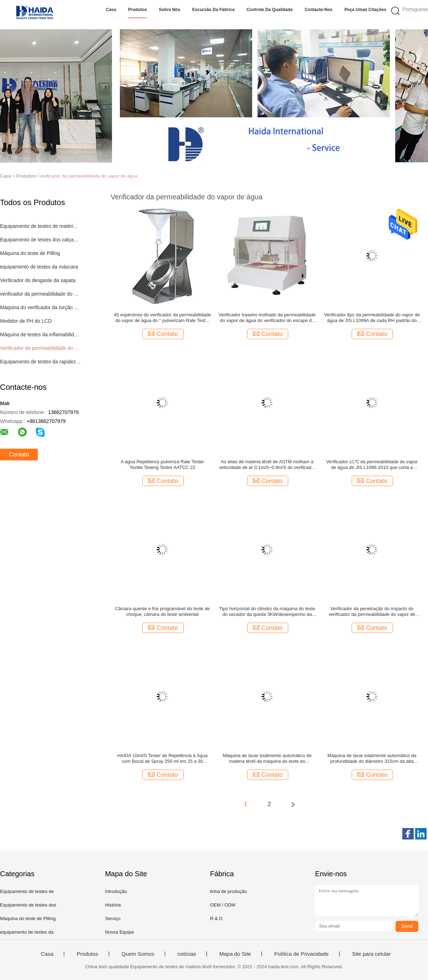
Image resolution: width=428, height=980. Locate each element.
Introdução (116, 891)
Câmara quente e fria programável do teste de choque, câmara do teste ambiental (162, 611)
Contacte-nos (319, 10)
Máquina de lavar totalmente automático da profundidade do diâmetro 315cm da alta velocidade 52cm (372, 759)
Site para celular (371, 954)
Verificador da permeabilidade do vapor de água (88, 176)
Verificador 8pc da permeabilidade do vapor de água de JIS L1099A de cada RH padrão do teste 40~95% (372, 318)
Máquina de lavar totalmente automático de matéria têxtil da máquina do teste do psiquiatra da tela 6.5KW (267, 759)
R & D (216, 918)
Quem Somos (138, 954)
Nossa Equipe (119, 932)
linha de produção (228, 891)
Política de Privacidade (302, 954)
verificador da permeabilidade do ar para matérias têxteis (40, 294)
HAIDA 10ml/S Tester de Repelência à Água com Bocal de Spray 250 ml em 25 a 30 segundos (162, 759)
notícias (187, 954)
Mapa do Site (235, 954)
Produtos (137, 10)
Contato (19, 455)
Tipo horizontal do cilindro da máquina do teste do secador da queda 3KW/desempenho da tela (267, 612)
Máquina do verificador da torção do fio (40, 307)
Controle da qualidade (269, 10)
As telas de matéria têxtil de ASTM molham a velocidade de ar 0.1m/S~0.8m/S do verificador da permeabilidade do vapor (267, 465)
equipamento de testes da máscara (39, 267)
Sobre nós (169, 10)
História (113, 905)
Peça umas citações (365, 10)
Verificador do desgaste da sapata (38, 280)
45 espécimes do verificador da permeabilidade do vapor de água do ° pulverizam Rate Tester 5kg (162, 318)
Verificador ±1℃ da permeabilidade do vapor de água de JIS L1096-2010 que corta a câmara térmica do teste (372, 465)
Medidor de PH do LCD (26, 321)
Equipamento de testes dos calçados (40, 240)
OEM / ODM (223, 905)
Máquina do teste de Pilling (30, 253)
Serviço (113, 918)
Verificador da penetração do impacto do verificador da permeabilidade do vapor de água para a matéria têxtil (372, 612)
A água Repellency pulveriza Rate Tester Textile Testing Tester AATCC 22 (162, 465)
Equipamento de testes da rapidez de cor (40, 362)
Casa (111, 10)
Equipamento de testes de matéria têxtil (40, 226)
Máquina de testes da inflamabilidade (40, 335)
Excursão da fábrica (213, 10)
